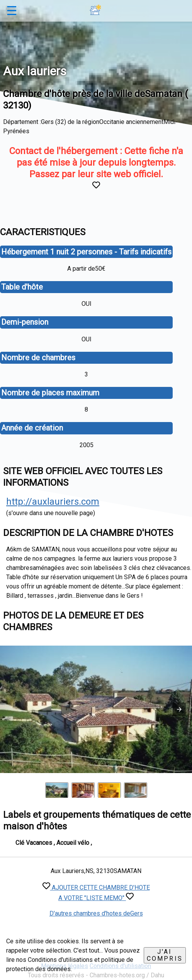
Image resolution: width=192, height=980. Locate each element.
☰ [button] (12, 11)
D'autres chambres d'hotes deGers (96, 913)
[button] (179, 709)
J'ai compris (165, 955)
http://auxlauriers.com (53, 502)
